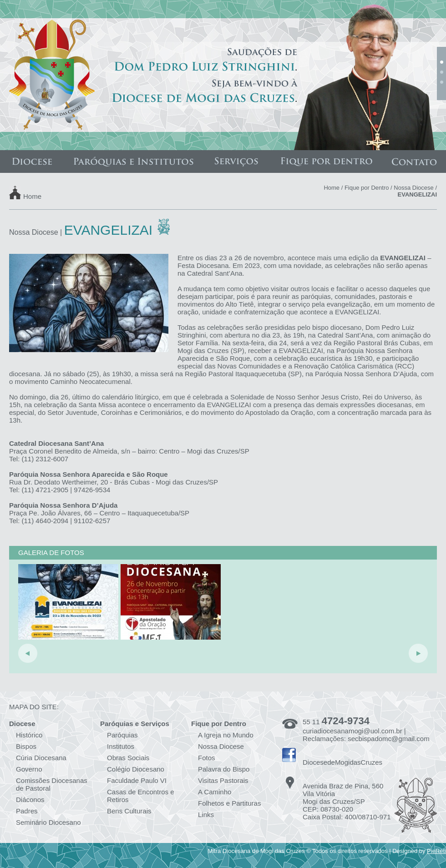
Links (206, 815)
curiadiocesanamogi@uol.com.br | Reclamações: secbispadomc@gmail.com (366, 735)
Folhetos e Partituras (229, 803)
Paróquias (122, 735)
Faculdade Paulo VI (137, 780)
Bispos (26, 746)
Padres (27, 811)
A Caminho (215, 792)
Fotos (207, 758)
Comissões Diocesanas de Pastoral (52, 784)
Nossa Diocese (413, 188)
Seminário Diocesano (48, 822)
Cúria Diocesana (41, 758)
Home (32, 196)
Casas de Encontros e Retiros (141, 796)
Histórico (29, 735)
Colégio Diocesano (136, 769)
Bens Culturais (129, 811)
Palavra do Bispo (224, 769)
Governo (29, 769)
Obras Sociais (128, 758)
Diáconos (30, 800)
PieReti (436, 851)
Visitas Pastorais (223, 780)
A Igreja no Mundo (226, 735)
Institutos (121, 746)
